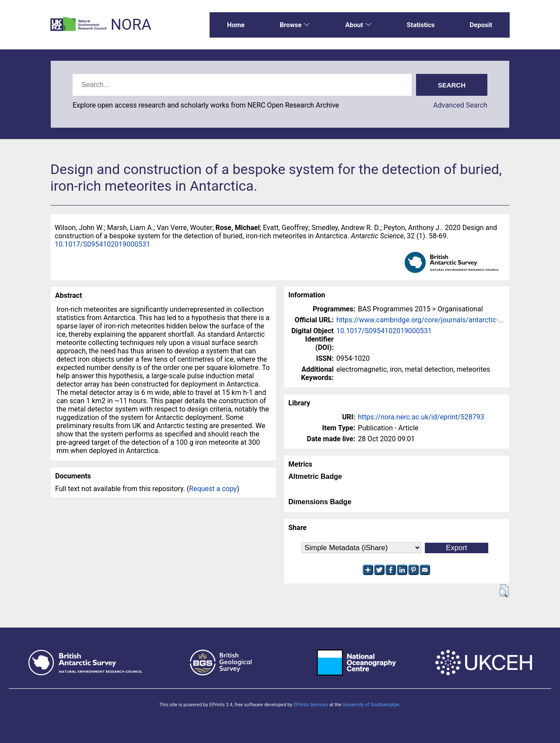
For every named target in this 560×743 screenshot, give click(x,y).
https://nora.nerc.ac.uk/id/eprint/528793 (421, 417)
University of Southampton (371, 705)
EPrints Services (311, 705)
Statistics (421, 25)
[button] (504, 591)
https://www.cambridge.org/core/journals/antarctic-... (420, 320)
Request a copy (213, 489)
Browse (295, 25)
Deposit (481, 25)
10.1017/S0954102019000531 (102, 244)
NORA (131, 25)
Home (236, 25)
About (358, 25)
